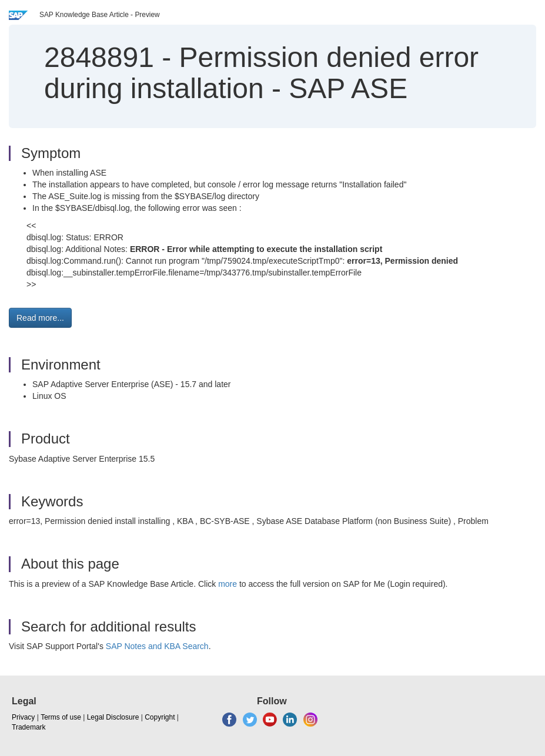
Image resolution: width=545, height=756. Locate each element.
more (228, 584)
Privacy (23, 717)
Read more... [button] (40, 318)
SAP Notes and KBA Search (157, 646)
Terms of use (61, 717)
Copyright (160, 717)
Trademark (29, 727)
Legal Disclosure (113, 717)
